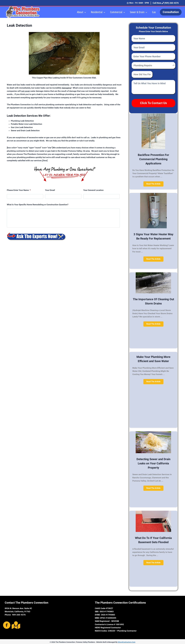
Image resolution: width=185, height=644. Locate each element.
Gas (154, 12)
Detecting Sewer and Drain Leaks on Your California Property (153, 462)
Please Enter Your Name (19, 190)
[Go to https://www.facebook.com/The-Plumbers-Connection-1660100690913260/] (7, 624)
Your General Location (93, 190)
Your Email (50, 190)
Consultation (171, 12)
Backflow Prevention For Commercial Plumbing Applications (153, 158)
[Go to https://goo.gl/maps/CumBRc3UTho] (15, 624)
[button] (153, 183)
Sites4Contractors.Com (127, 641)
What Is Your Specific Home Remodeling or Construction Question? (38, 205)
